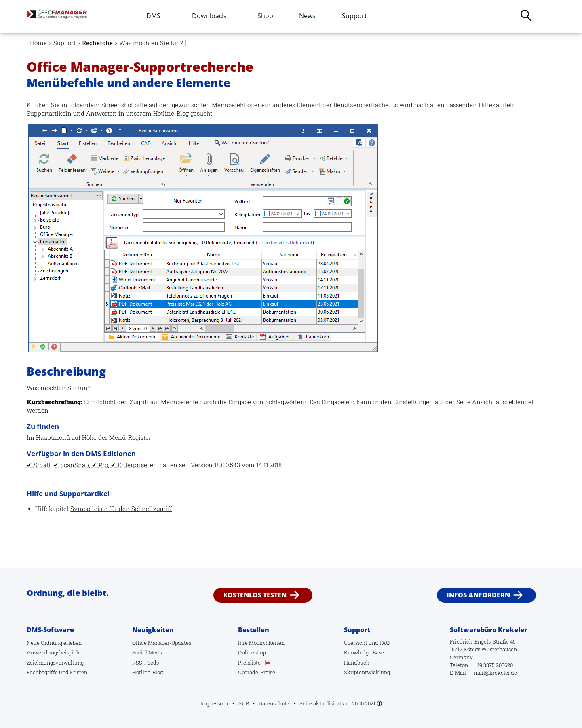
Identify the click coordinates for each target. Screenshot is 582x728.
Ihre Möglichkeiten (261, 643)
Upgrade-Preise (257, 672)
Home (38, 43)
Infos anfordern (478, 595)
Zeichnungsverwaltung (55, 663)
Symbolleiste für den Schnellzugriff (121, 509)
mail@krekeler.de (495, 673)
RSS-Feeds (145, 663)
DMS (153, 16)
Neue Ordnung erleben (54, 643)
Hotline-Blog (171, 113)
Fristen (79, 672)
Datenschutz (274, 703)
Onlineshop (252, 652)
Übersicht (356, 643)
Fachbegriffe (42, 672)
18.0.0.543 (227, 465)
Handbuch (357, 663)
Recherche (97, 43)
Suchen (526, 15)
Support (354, 16)
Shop (265, 16)
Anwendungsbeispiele (54, 652)
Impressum (214, 703)
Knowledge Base (364, 652)
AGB (244, 703)
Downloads (209, 16)
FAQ (385, 643)
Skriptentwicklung (367, 672)
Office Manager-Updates (162, 643)
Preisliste (249, 663)
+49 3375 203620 (493, 665)
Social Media (148, 652)
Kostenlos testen (255, 595)
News (307, 16)
